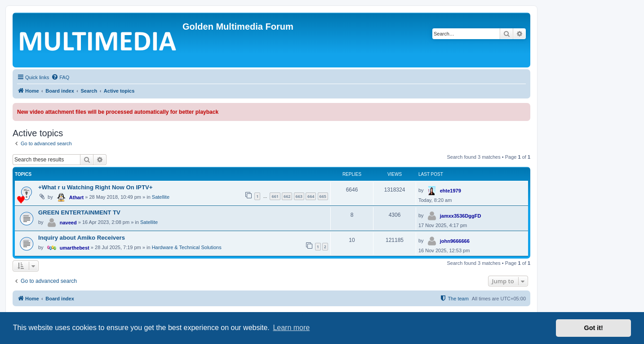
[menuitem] (60, 77)
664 (311, 196)
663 (299, 196)
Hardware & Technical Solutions (187, 247)
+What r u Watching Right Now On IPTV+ (95, 187)
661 (275, 196)
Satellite (161, 197)
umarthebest (75, 248)
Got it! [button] (594, 328)
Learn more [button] (291, 328)
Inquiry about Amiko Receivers (82, 238)
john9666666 (455, 241)
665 (323, 196)
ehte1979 (451, 191)
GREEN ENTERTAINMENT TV (79, 212)
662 (287, 196)
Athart (76, 197)
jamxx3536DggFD (461, 216)
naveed (68, 223)
